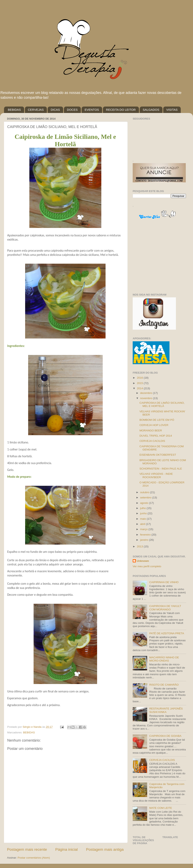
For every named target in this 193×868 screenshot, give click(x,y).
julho (143, 508)
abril (143, 524)
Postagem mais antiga (105, 849)
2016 (140, 378)
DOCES (72, 110)
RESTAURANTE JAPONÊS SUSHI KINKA (166, 710)
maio (143, 519)
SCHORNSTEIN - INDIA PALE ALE (161, 469)
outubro (145, 492)
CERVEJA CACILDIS (152, 441)
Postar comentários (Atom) (34, 858)
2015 (140, 383)
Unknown (143, 561)
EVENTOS (92, 110)
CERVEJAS (36, 110)
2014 (140, 388)
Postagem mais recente (27, 849)
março (144, 529)
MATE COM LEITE (161, 808)
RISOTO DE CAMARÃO (164, 685)
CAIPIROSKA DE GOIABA (165, 736)
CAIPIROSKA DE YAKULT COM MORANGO (165, 608)
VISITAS (172, 110)
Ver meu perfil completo (147, 566)
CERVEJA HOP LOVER (154, 425)
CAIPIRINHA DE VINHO (164, 582)
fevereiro (146, 535)
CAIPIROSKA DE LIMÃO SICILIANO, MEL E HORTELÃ (162, 404)
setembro (146, 498)
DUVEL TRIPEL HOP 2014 (156, 436)
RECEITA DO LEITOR (121, 110)
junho (144, 513)
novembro (147, 398)
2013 (140, 546)
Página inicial (66, 849)
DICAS (55, 110)
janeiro (145, 540)
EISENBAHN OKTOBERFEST (158, 455)
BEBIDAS (14, 110)
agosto (145, 503)
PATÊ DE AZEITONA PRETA (167, 633)
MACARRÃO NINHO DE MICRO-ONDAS (164, 659)
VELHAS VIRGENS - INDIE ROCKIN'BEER (156, 475)
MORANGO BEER (151, 430)
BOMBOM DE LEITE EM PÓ (157, 420)
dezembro (147, 393)
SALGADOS (151, 110)
